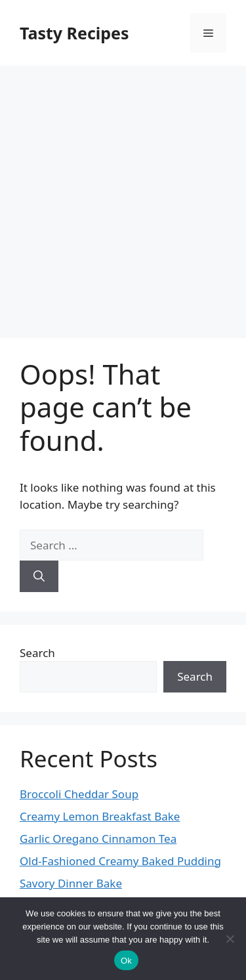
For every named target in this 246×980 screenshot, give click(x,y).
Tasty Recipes (74, 33)
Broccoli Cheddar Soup (79, 794)
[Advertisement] (123, 195)
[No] (230, 939)
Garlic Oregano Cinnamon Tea (98, 839)
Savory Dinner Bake (71, 883)
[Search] (39, 576)
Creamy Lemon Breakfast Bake (100, 816)
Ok (126, 961)
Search (37, 653)
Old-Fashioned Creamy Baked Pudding (120, 861)
